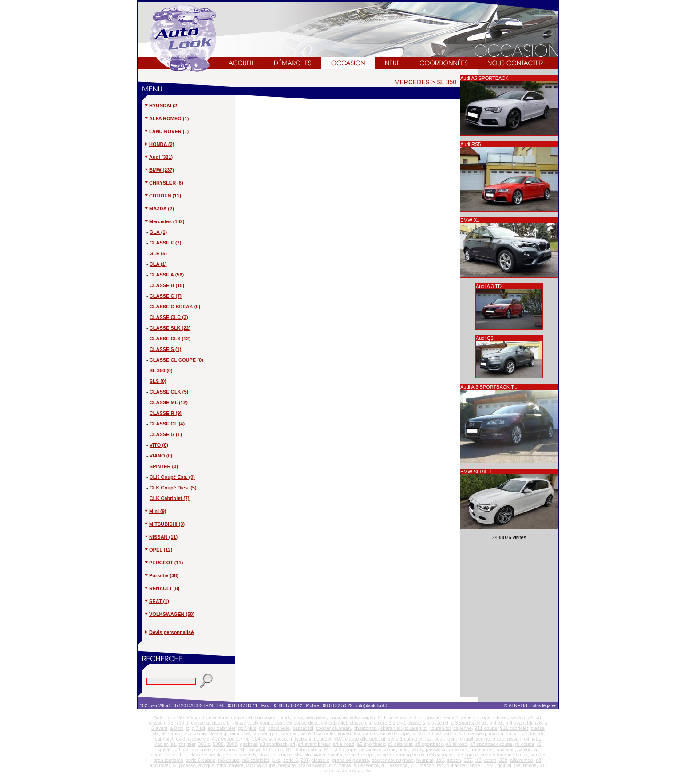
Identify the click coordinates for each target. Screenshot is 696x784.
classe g (477, 733)
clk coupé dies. (303, 723)
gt (383, 739)
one (246, 733)
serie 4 (477, 765)
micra (499, 739)
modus (370, 733)
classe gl (218, 733)
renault (466, 739)
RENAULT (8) (162, 588)
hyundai (425, 760)
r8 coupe (525, 744)
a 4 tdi (496, 723)
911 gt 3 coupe (340, 749)
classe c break (205, 755)
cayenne (463, 728)
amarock (459, 749)
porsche (338, 717)
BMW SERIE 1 (476, 472)
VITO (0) (159, 445)
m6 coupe (229, 760)
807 (338, 739)
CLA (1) (158, 264)
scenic (483, 739)
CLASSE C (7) (166, 296)
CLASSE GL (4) (167, 424)
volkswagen (362, 717)
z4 (530, 717)
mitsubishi (300, 739)
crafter (180, 755)
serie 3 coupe (476, 717)
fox (357, 733)
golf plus (247, 728)
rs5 (252, 755)
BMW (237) (159, 170)
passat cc (436, 749)
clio (333, 765)
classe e (320, 760)
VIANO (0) (161, 456)
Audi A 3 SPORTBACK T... (489, 387)
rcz (429, 739)
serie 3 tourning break (401, 755)
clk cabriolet (334, 723)
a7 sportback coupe (491, 744)
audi (285, 717)
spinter (335, 755)
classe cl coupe (275, 755)
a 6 (538, 723)
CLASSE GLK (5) (169, 392)
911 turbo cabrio (304, 749)
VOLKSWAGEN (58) (169, 614)
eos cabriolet (221, 728)
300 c (204, 744)
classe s (416, 723)
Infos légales (544, 706)
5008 (218, 744)
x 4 (414, 765)
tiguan (344, 733)
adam (490, 760)
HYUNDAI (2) (161, 106)
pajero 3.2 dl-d (389, 723)
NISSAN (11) (161, 537)
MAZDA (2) (159, 209)
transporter (482, 749)
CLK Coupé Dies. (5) (173, 488)
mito (222, 765)
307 (468, 760)
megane (287, 765)
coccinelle (279, 728)
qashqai (249, 744)
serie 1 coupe (360, 755)
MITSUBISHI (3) (164, 524)
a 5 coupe (195, 733)
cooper (260, 733)
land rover (159, 765)
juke (276, 760)
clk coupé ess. (268, 723)
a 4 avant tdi (519, 723)
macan (427, 765)
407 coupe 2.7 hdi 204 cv (239, 739)
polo (403, 749)
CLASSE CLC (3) (169, 317)
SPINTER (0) (164, 466)
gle (517, 765)
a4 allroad (344, 744)
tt (187, 728)
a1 (173, 744)
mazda (496, 733)
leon (451, 739)
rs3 (478, 760)
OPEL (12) (158, 550)
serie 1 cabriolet (405, 739)
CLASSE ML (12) (169, 402)
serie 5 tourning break (504, 755)
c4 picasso (184, 765)
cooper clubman (333, 728)
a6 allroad (456, 744)
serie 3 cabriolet (318, 733)
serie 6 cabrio (201, 760)
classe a (200, 723)
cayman (289, 733)
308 (503, 760)
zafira (345, 765)
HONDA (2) (159, 144)
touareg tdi (416, 728)
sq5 (440, 760)
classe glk (356, 739)
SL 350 (447, 82)
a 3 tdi (416, 717)
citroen (500, 717)
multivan (506, 749)
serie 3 (291, 760)
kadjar (161, 744)
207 (304, 760)
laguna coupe (261, 765)
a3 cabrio (446, 733)
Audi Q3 (485, 338)
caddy (417, 749)
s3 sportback (273, 744)
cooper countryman (392, 760)
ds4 (491, 765)
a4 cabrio (172, 733)
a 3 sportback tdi (469, 723)
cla (368, 771)
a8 (538, 760)
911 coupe (486, 728)
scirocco (278, 739)
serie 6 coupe (395, 733)
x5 (171, 723)
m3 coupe (467, 755)
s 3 (462, 733)
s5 (509, 733)
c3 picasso (235, 755)
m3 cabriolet (440, 755)
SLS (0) (158, 381)
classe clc (199, 739)
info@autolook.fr (373, 706)
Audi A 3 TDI (489, 286)
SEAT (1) (156, 601)
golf (274, 733)
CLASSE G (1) (166, 434)
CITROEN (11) (162, 196)
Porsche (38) (161, 575)
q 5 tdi (529, 733)
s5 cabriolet (400, 744)
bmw (298, 717)
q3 (178, 749)
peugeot (323, 739)
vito (307, 755)
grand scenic (312, 765)
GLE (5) (158, 253)
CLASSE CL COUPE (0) (176, 360)
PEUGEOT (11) (163, 563)
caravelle (161, 755)
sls (298, 755)
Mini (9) (155, 511)
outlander (457, 765)
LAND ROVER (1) (166, 131)
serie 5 (518, 717)
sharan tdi (391, 728)
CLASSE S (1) (166, 349)
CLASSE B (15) (167, 285)
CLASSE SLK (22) (170, 328)
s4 (293, 744)
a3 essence (366, 765)
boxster (433, 717)
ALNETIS (518, 706)
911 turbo (273, 749)
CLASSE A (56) (167, 275)
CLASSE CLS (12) (170, 339)
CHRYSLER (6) (164, 183)
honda (530, 765)
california (527, 749)
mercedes (316, 717)
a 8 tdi (177, 728)
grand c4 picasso (350, 760)
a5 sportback (371, 744)
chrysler (187, 744)
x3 (538, 717)
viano (320, 755)
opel (374, 739)
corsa (356, 771)
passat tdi (303, 728)
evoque (206, 765)
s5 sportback (429, 744)
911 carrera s (392, 717)
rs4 (441, 765)
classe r (157, 723)
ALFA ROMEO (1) (166, 118)
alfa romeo (522, 760)
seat (439, 739)
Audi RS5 (471, 144)
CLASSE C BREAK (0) (175, 307)
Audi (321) (158, 157)
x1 (517, 733)
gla (262, 728)
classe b (221, 723)
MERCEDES (412, 82)
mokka (236, 765)
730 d (182, 723)
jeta (536, 739)
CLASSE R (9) (166, 413)
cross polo (225, 749)
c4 (527, 739)
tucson (454, 760)
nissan (514, 739)
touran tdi (440, 728)
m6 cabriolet (256, 760)
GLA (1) (158, 232)
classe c (241, 723)
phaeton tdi (365, 728)
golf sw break (197, 749)
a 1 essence (394, 765)
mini (234, 733)
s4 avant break (314, 744)
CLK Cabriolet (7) (170, 498)
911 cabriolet (514, 728)
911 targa (249, 749)
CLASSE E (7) (166, 243)
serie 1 (451, 717)
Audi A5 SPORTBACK (484, 78)
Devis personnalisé (171, 632)
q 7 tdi (198, 728)
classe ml (438, 723)
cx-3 (181, 739)
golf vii (504, 765)
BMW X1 (470, 220)
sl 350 (419, 733)
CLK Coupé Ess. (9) (172, 477)
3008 (232, 744)
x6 (431, 733)
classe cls (360, 723)
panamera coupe (378, 749)
